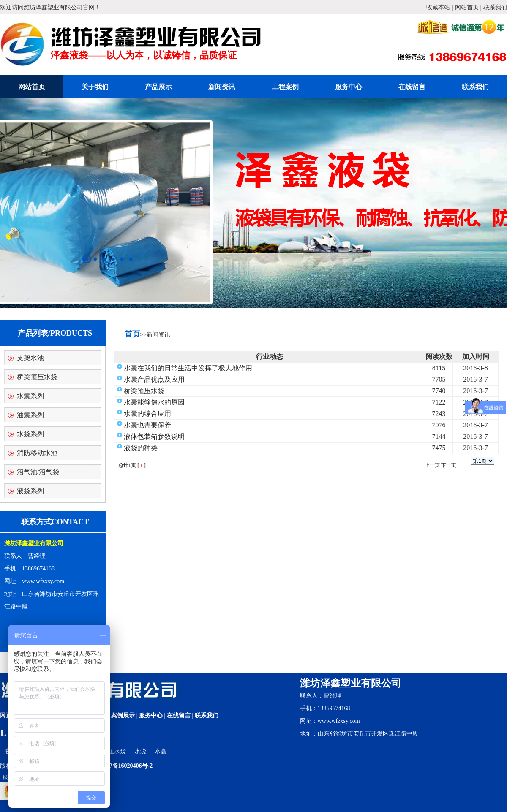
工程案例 (285, 87)
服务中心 (349, 87)
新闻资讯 (222, 87)
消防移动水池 (37, 453)
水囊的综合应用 (147, 414)
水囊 (161, 751)
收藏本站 (438, 7)
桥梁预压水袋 (37, 377)
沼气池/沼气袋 (38, 472)
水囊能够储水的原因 (154, 402)
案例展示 (123, 716)
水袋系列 (30, 434)
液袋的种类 (141, 448)
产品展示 (158, 87)
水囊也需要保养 (147, 425)
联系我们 (495, 7)
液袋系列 (30, 491)
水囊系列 (30, 396)
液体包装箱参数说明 (154, 436)
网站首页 (467, 7)
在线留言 (412, 87)
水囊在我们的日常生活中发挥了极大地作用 (188, 368)
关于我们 (95, 87)
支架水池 (30, 358)
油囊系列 (30, 415)
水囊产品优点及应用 (154, 379)
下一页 (449, 465)
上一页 (432, 465)
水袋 (140, 751)
